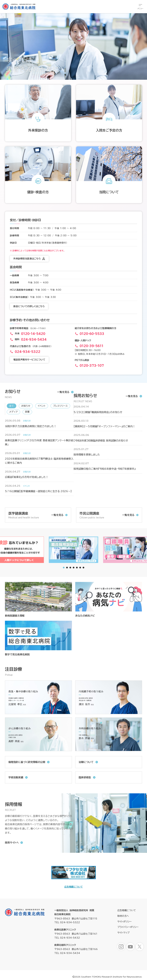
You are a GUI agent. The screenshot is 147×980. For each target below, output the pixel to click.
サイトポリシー (124, 922)
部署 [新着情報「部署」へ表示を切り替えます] (27, 412)
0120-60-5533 (92, 334)
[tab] (67, 568)
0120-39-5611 (92, 346)
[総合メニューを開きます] (140, 7)
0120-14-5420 (33, 334)
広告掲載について (74, 887)
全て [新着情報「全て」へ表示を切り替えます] (12, 406)
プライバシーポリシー (128, 927)
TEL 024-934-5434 (67, 953)
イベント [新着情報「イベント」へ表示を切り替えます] (42, 406)
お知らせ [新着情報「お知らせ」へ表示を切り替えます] (26, 406)
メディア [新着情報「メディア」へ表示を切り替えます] (13, 412)
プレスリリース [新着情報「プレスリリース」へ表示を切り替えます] (60, 406)
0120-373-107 (92, 366)
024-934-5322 (28, 352)
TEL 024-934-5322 (67, 922)
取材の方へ (123, 916)
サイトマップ (123, 933)
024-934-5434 (34, 339)
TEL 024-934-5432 (67, 938)
